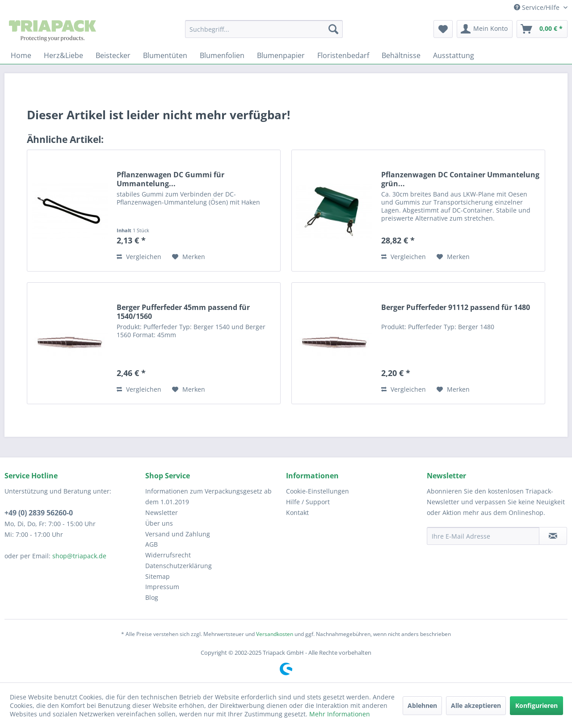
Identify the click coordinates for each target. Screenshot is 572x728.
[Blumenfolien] (222, 55)
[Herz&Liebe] (63, 55)
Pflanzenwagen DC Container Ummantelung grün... (460, 179)
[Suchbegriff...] (264, 29)
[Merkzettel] (443, 29)
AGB (151, 544)
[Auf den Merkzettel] (189, 257)
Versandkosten (275, 634)
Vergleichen (139, 257)
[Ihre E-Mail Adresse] (483, 536)
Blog (152, 597)
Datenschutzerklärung (179, 566)
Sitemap (158, 576)
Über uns (159, 523)
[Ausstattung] (454, 55)
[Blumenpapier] (281, 55)
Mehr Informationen (340, 714)
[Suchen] (333, 29)
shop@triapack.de (79, 556)
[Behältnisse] (401, 55)
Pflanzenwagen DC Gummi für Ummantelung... (170, 179)
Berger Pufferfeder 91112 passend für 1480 (456, 308)
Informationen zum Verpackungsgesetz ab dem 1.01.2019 (208, 496)
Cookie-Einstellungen (318, 491)
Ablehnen (422, 705)
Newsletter (162, 513)
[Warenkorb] (542, 29)
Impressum (162, 587)
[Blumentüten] (165, 55)
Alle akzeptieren (476, 705)
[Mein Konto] (485, 29)
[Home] (21, 55)
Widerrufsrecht (168, 555)
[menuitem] (264, 29)
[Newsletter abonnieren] (553, 536)
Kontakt (297, 513)
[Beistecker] (113, 55)
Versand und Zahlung (178, 534)
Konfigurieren (536, 705)
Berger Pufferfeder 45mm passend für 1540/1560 (183, 312)
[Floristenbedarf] (343, 55)
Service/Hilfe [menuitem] (538, 7)
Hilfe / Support (308, 502)
